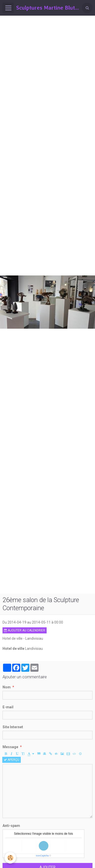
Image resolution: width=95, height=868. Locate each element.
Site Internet (13, 727)
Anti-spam (11, 826)
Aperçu (12, 760)
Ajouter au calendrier (25, 630)
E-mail (8, 707)
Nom (7, 687)
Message (10, 747)
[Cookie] (10, 858)
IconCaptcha (42, 856)
